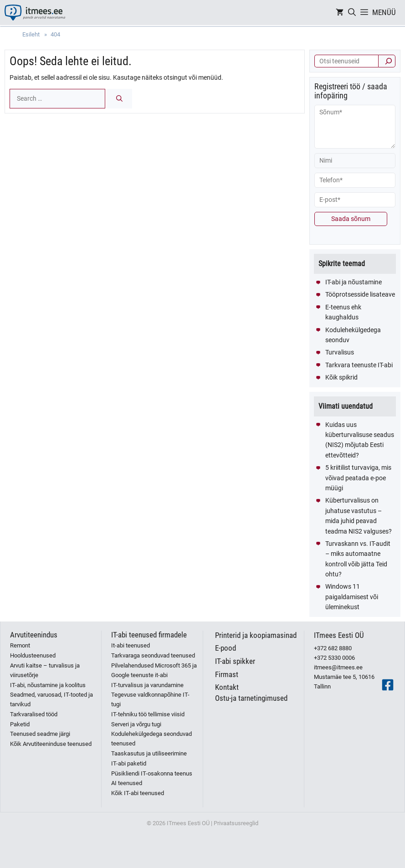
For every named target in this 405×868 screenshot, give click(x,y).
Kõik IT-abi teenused (138, 793)
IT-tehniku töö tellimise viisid (148, 714)
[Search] (119, 99)
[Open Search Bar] (352, 13)
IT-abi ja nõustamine (354, 282)
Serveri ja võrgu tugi (136, 724)
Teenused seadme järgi (40, 734)
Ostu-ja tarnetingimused (251, 698)
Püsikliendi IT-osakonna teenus (152, 773)
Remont (20, 645)
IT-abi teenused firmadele (149, 635)
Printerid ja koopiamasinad (256, 635)
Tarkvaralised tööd (34, 714)
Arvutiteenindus (34, 635)
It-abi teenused (131, 645)
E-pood (226, 648)
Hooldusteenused (33, 655)
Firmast (227, 674)
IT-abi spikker (235, 661)
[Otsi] (387, 61)
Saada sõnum (351, 219)
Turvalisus (340, 352)
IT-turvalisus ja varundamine (147, 685)
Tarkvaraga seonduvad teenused (153, 655)
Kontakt (227, 687)
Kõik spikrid (341, 377)
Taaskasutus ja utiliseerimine (149, 753)
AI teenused (127, 783)
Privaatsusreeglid (236, 823)
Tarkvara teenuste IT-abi (359, 365)
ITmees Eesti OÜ (339, 635)
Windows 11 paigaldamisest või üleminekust (352, 597)
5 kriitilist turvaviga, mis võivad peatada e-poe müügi (358, 478)
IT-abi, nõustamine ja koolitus (48, 685)
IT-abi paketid (129, 763)
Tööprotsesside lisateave (360, 294)
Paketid (20, 724)
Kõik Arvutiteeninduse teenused (51, 744)
